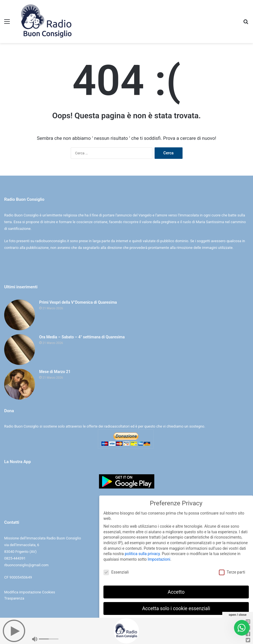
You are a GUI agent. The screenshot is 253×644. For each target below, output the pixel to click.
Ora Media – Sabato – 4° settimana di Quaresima (82, 337)
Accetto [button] (176, 592)
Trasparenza (14, 598)
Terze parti (232, 572)
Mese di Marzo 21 (55, 372)
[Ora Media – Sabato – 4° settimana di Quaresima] (20, 350)
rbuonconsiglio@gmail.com (26, 565)
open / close (238, 615)
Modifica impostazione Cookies (30, 592)
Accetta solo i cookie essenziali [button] (176, 608)
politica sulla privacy (142, 554)
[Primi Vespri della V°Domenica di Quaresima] (20, 315)
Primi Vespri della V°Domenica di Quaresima (78, 302)
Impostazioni (159, 559)
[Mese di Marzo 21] (20, 384)
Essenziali (116, 572)
